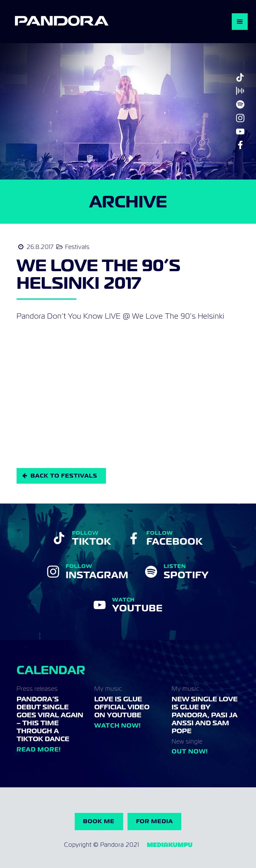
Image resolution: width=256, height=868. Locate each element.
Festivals (77, 247)
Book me (99, 821)
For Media (155, 821)
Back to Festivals (64, 476)
